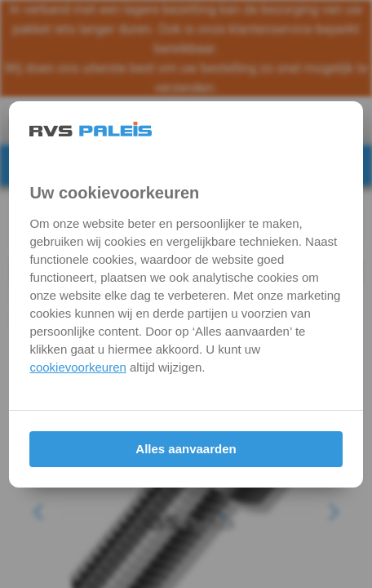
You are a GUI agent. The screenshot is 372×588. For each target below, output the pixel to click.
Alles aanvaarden (186, 449)
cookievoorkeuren (77, 367)
